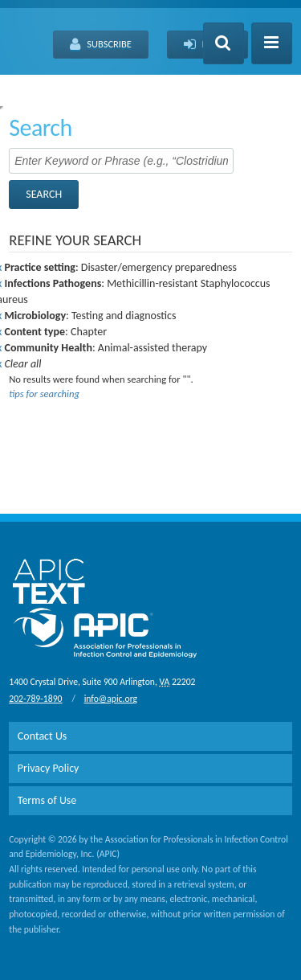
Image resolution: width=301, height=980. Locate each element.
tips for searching (44, 394)
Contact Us (43, 736)
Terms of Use (47, 800)
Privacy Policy (49, 768)
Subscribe (101, 45)
